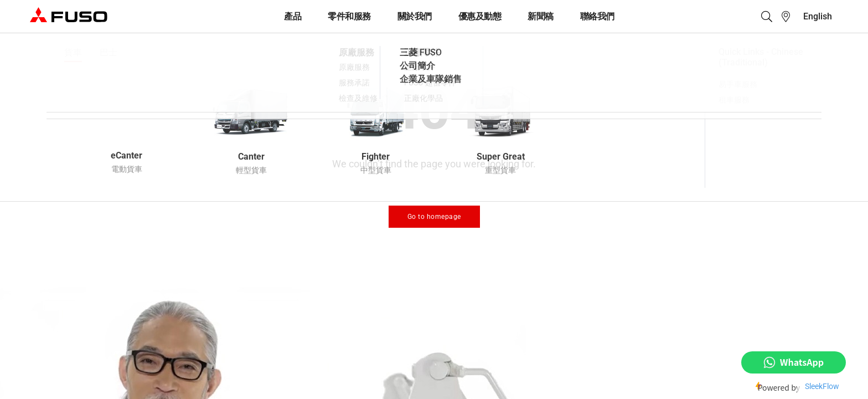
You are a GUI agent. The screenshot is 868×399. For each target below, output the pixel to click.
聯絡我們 (597, 16)
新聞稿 (541, 16)
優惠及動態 (480, 16)
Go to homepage (434, 217)
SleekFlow (822, 386)
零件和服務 (349, 16)
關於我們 (415, 16)
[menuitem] (818, 16)
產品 (293, 16)
